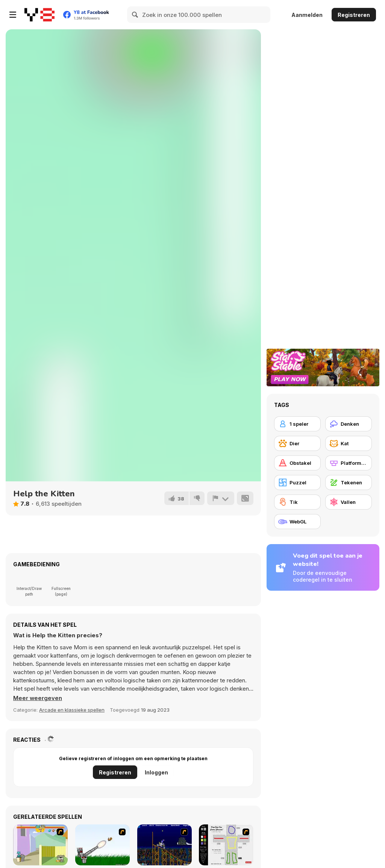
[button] (38, 698)
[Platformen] (349, 463)
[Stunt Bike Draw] (164, 845)
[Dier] (297, 443)
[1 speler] (297, 424)
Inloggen (156, 772)
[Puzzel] (297, 482)
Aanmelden (307, 15)
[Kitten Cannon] (102, 845)
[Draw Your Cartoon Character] (226, 845)
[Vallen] (349, 502)
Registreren (354, 15)
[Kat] (349, 443)
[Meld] (221, 498)
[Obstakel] (297, 463)
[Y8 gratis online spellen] (39, 15)
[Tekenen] (349, 482)
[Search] (135, 15)
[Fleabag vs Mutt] (40, 845)
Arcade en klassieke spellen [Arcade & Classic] (72, 710)
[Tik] (297, 502)
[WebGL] (297, 522)
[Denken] (349, 424)
